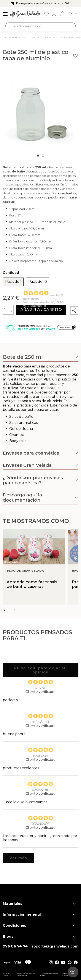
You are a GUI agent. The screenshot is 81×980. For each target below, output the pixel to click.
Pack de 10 (38, 282)
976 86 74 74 (15, 946)
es (73, 14)
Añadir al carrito (41, 310)
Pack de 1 (13, 282)
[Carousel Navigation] (41, 610)
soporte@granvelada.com (55, 946)
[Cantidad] (8, 310)
